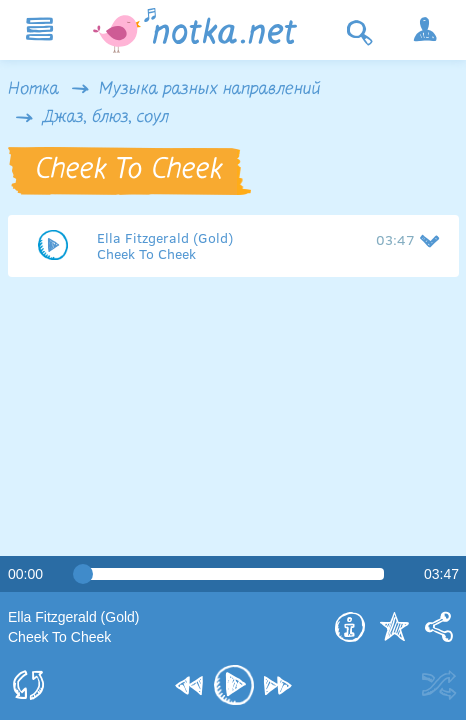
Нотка (33, 90)
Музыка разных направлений (210, 90)
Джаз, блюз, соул (106, 118)
